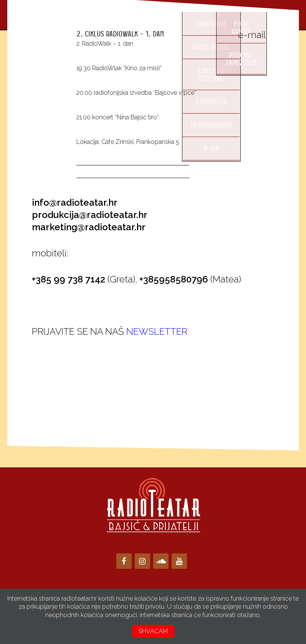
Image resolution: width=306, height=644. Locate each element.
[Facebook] (124, 561)
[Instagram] (142, 561)
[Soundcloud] (161, 561)
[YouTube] (179, 561)
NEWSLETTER (157, 331)
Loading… (89, 380)
